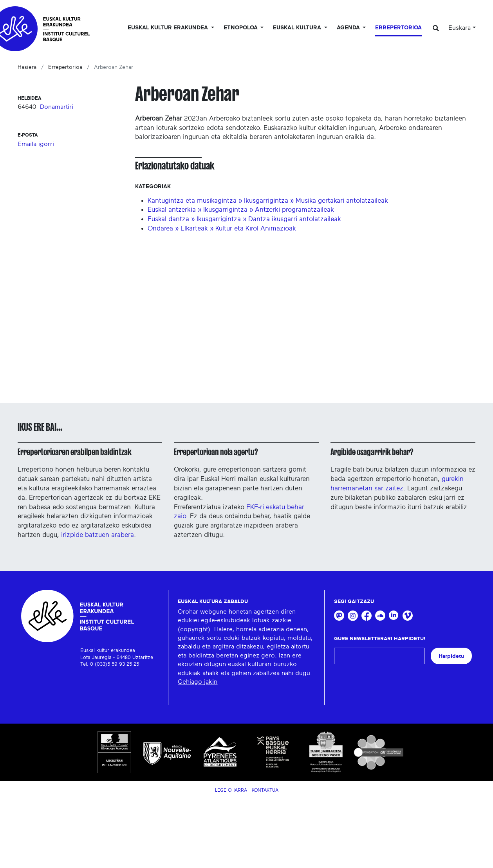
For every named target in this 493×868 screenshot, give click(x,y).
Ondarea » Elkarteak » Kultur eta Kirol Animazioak (222, 228)
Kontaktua (265, 790)
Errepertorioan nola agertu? (216, 452)
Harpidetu (451, 656)
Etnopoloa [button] (241, 28)
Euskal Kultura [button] (298, 28)
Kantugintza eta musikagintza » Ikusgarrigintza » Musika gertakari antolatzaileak (268, 201)
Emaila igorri (36, 144)
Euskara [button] (460, 28)
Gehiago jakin (198, 682)
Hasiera (27, 67)
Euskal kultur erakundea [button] (169, 28)
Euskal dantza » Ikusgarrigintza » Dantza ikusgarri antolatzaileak (244, 219)
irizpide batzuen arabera (98, 535)
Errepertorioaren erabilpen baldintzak (75, 452)
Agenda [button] (349, 28)
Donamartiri (57, 107)
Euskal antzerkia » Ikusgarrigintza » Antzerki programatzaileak (241, 210)
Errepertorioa (398, 28)
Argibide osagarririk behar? (372, 452)
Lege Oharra (231, 790)
